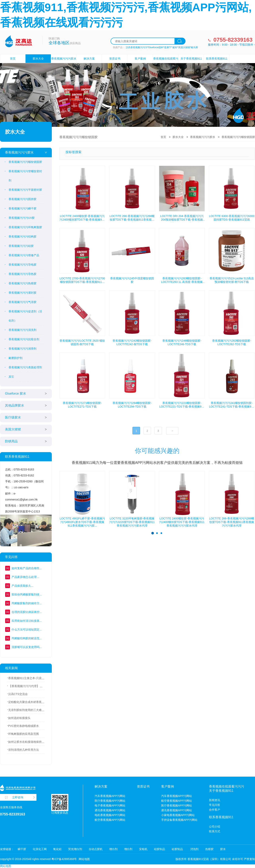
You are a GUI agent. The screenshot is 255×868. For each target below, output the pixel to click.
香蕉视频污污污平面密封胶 (25, 190)
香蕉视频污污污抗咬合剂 (24, 339)
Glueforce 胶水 (16, 393)
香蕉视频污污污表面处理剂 (25, 367)
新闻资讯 (215, 800)
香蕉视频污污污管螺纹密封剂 (25, 176)
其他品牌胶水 (15, 405)
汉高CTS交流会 (18, 694)
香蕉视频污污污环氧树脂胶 (25, 227)
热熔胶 (209, 849)
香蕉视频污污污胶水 (19, 152)
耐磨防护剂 (16, 358)
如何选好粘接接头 (19, 718)
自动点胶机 (96, 849)
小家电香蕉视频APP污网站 (178, 815)
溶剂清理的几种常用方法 (24, 750)
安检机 (143, 849)
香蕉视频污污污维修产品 (24, 255)
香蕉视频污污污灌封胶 (23, 293)
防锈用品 (11, 441)
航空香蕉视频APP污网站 (110, 820)
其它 (11, 377)
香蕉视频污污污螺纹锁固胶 (25, 162)
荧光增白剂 (75, 849)
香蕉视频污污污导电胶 (23, 265)
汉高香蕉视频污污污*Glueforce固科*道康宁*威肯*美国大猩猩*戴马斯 (162, 47)
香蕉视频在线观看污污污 (166, 63)
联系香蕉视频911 (217, 59)
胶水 (223, 849)
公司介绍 (215, 827)
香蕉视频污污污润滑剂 (23, 349)
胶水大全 (38, 59)
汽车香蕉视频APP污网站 (110, 796)
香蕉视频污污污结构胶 (23, 237)
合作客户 (215, 810)
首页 (13, 59)
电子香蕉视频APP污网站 (110, 805)
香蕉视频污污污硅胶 (21, 246)
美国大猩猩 (13, 429)
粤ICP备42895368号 (64, 859)
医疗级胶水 (13, 417)
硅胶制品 (160, 849)
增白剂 (113, 849)
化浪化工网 (40, 849)
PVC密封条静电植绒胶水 (24, 726)
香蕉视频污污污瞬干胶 (23, 208)
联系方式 (215, 831)
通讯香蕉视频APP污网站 (110, 810)
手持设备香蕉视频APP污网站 (179, 820)
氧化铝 (57, 849)
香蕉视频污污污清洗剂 (23, 330)
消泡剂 (194, 849)
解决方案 (89, 59)
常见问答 (215, 805)
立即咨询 (18, 797)
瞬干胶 (22, 849)
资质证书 (115, 59)
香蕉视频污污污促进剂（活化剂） (25, 316)
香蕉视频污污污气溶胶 (23, 302)
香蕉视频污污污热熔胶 (23, 283)
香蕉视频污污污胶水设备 (64, 63)
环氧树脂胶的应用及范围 (24, 734)
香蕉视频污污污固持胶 (23, 199)
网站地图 (84, 859)
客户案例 (140, 59)
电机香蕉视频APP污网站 (110, 815)
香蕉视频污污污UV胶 (22, 218)
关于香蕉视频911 (191, 59)
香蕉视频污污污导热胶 (23, 274)
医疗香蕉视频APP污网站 (110, 801)
